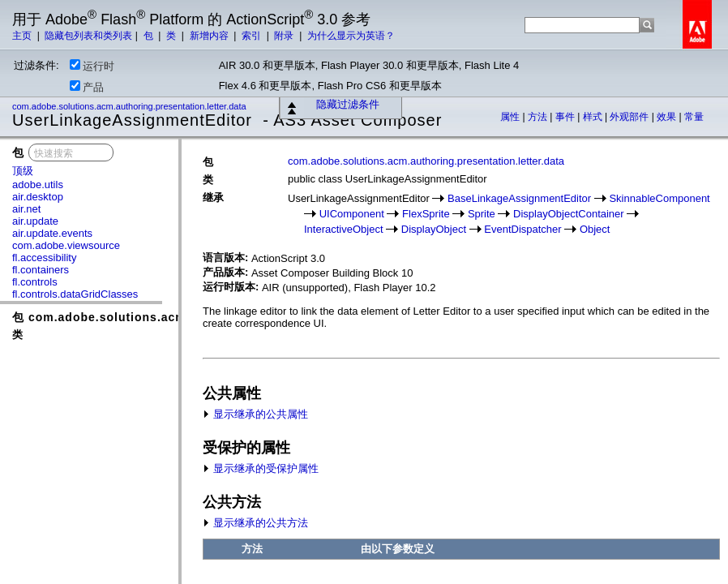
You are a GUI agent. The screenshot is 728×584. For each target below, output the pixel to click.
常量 (694, 117)
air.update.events (52, 233)
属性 (511, 117)
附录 (285, 36)
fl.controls (35, 282)
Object (595, 229)
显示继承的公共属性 (255, 414)
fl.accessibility (44, 258)
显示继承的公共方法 (255, 523)
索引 (253, 36)
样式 (594, 117)
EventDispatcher (522, 229)
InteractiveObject (344, 229)
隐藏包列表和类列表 (88, 36)
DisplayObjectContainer (569, 214)
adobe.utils (38, 185)
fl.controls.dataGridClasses (75, 294)
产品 (87, 87)
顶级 (23, 171)
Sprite (482, 214)
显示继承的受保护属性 (261, 468)
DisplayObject (434, 229)
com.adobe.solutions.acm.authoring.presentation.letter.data (131, 106)
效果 (668, 117)
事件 (566, 117)
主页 (23, 36)
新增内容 (210, 36)
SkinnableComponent (659, 198)
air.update (35, 221)
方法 (539, 117)
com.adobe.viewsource (66, 245)
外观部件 (630, 117)
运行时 (92, 66)
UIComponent (352, 214)
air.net (26, 209)
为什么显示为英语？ (351, 36)
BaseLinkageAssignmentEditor (519, 198)
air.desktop (38, 197)
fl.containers (41, 270)
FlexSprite (426, 214)
